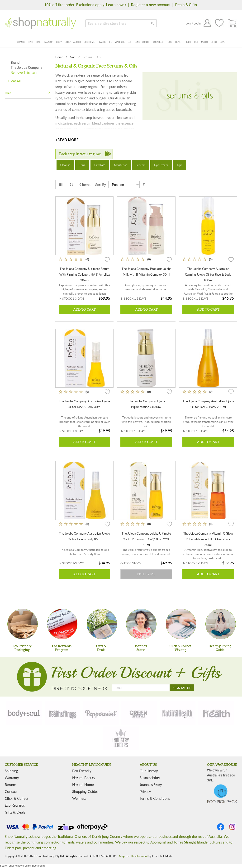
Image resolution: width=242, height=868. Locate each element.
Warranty (12, 778)
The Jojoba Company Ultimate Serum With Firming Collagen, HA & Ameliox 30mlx (85, 274)
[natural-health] (178, 713)
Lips (180, 165)
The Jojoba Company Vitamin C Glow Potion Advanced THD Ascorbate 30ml (208, 539)
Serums (141, 165)
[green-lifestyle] (139, 713)
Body (59, 42)
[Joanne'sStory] (141, 624)
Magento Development (133, 856)
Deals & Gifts (186, 5)
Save (223, 42)
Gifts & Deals (15, 812)
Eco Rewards (15, 805)
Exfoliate (100, 165)
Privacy (145, 791)
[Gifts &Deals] (102, 624)
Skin (39, 42)
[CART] (232, 23)
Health (179, 42)
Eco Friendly (82, 771)
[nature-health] (216, 713)
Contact (11, 791)
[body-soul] (24, 713)
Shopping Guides (85, 791)
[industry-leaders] (121, 738)
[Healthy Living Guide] (221, 624)
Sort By (101, 185)
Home (59, 57)
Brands (21, 42)
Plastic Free (105, 42)
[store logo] (40, 23)
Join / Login (193, 24)
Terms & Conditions (155, 798)
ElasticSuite (38, 866)
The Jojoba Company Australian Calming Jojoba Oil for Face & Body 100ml (208, 274)
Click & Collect (17, 798)
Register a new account (151, 5)
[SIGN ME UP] (182, 688)
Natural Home (83, 785)
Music (204, 42)
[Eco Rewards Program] (62, 624)
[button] (107, 259)
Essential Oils (73, 42)
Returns (11, 785)
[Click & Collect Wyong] (181, 624)
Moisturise (121, 165)
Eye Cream (161, 165)
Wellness (79, 798)
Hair (31, 42)
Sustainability (150, 778)
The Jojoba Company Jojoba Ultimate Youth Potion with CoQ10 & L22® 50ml (146, 539)
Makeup (49, 42)
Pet (196, 42)
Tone (82, 165)
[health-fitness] (62, 713)
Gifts (214, 42)
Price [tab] (8, 93)
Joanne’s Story (151, 785)
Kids (188, 42)
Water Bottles (123, 42)
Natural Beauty (84, 778)
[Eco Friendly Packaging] (23, 624)
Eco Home (89, 42)
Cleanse (65, 165)
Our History (149, 771)
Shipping (11, 771)
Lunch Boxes (142, 42)
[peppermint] (101, 713)
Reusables (158, 42)
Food (169, 42)
